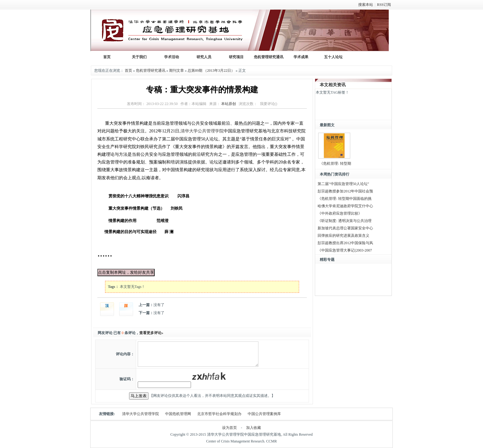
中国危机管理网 (178, 414)
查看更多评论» (151, 333)
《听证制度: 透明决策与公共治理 (344, 221)
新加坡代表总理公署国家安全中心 (345, 228)
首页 (128, 71)
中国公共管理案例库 (264, 414)
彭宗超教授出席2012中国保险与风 (345, 243)
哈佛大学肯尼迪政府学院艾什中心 (345, 206)
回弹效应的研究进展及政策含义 (343, 236)
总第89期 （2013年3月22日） (211, 71)
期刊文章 (177, 71)
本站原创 (229, 104)
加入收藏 (254, 428)
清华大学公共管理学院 (202, 131)
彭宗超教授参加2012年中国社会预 (345, 191)
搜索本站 (366, 5)
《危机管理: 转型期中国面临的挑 (344, 199)
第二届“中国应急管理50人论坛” (343, 184)
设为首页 (229, 428)
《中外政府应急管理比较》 (340, 213)
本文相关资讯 (333, 85)
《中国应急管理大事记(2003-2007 (345, 250)
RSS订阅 (384, 5)
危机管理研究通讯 (151, 71)
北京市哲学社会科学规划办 (219, 414)
